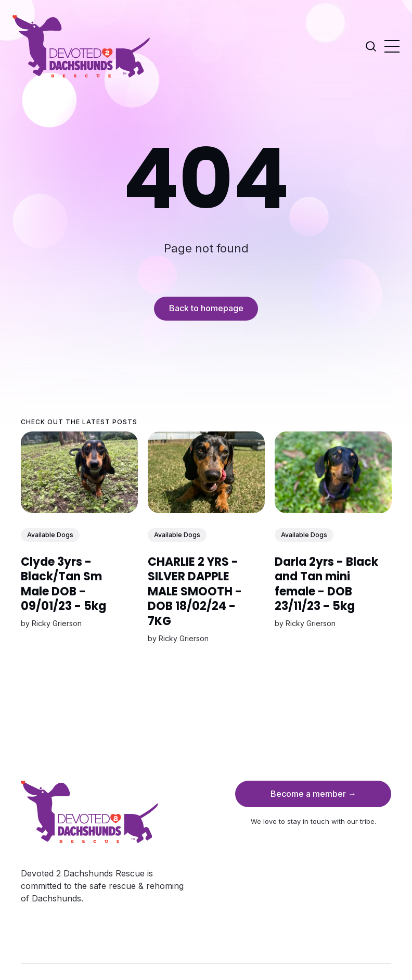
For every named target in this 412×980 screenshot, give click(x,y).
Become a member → (313, 794)
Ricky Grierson (57, 623)
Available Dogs (50, 535)
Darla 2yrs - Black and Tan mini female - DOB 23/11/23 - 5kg (326, 584)
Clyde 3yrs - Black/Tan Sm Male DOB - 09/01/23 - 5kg (63, 584)
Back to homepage (206, 308)
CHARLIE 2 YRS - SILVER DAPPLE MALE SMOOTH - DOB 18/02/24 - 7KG (195, 591)
